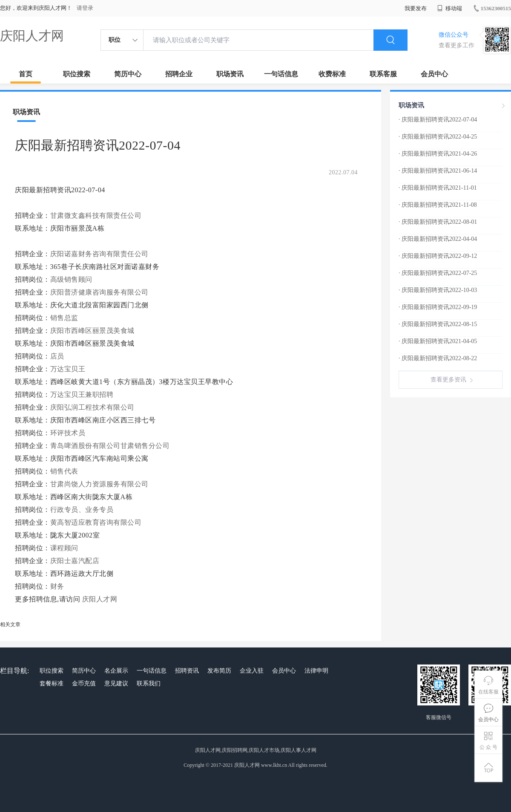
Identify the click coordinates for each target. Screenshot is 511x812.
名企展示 (116, 671)
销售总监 (64, 318)
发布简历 (219, 671)
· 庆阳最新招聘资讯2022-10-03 (438, 290)
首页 (26, 74)
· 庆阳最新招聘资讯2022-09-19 (438, 307)
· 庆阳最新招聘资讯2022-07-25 (438, 273)
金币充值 (84, 683)
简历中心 (128, 74)
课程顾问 (64, 548)
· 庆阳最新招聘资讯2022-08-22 (438, 358)
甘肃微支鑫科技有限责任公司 (96, 215)
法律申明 (316, 671)
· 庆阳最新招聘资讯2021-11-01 (438, 188)
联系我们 (149, 683)
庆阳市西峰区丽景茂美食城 (92, 331)
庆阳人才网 (32, 36)
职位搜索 (77, 74)
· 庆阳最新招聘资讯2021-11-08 (438, 205)
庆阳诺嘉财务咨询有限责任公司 (99, 254)
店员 (57, 356)
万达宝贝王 (68, 369)
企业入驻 (252, 671)
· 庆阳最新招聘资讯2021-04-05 (438, 341)
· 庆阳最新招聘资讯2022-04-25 (438, 137)
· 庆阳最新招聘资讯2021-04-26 (438, 154)
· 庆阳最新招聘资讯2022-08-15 (438, 324)
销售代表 (64, 471)
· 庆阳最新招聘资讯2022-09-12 (438, 256)
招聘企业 (179, 74)
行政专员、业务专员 (82, 510)
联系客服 (383, 74)
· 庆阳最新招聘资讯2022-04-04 (438, 239)
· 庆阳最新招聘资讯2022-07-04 (438, 120)
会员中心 (434, 74)
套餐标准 (52, 683)
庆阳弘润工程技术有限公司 (92, 407)
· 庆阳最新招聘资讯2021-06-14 (438, 171)
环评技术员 (68, 433)
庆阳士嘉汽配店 (75, 561)
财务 (57, 586)
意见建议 (116, 683)
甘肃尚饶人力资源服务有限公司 (99, 484)
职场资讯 (230, 74)
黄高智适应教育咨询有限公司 (96, 522)
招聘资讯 (187, 671)
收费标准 (332, 74)
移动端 (450, 8)
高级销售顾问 (71, 279)
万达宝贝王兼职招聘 (82, 394)
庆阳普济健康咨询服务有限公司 (99, 292)
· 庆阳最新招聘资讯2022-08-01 (438, 222)
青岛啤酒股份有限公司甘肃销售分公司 (110, 446)
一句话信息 (281, 74)
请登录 (85, 8)
